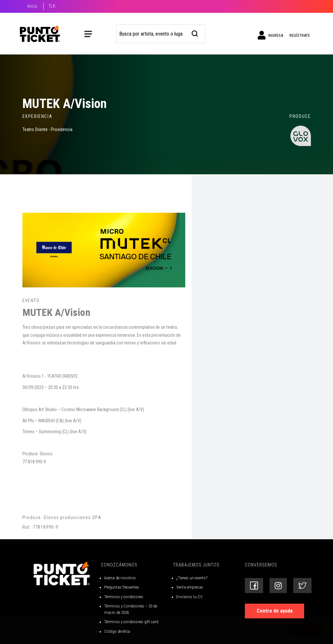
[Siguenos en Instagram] (278, 586)
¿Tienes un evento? (192, 578)
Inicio (32, 6)
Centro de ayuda (275, 611)
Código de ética (117, 631)
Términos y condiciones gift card (131, 622)
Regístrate (300, 35)
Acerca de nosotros (120, 578)
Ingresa (270, 35)
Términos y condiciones (124, 597)
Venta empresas (190, 587)
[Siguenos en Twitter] (302, 586)
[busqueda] (195, 33)
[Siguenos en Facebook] (254, 586)
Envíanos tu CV (189, 597)
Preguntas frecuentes (122, 587)
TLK (52, 6)
